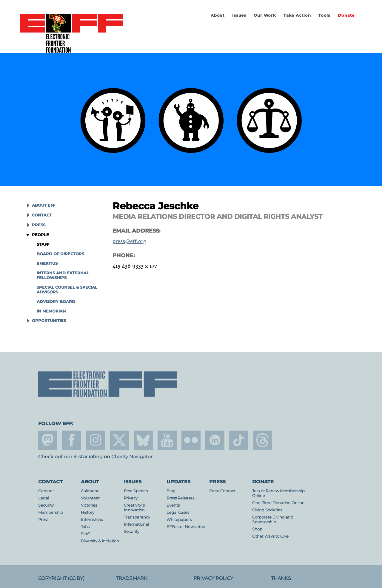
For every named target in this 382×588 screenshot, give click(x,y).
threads (263, 440)
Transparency (137, 517)
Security (46, 505)
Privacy (131, 498)
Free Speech (136, 491)
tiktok (239, 440)
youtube (167, 440)
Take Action (297, 15)
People (40, 235)
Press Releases (180, 498)
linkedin (215, 440)
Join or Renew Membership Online (278, 493)
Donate (346, 15)
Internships (92, 520)
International (136, 524)
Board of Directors (60, 254)
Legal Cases (178, 512)
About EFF (44, 205)
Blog (171, 491)
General (46, 491)
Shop (257, 529)
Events (173, 505)
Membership (51, 512)
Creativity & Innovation (135, 508)
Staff (43, 244)
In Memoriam (51, 311)
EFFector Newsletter (186, 527)
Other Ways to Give (270, 536)
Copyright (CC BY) (61, 578)
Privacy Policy (213, 578)
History (88, 512)
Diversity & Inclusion (100, 541)
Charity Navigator (132, 457)
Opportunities (49, 321)
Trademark (131, 578)
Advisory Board (56, 302)
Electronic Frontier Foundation (71, 34)
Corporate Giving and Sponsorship (273, 520)
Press (39, 225)
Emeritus (47, 263)
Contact (42, 215)
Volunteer (90, 498)
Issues (239, 15)
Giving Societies (267, 510)
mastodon (48, 440)
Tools (324, 15)
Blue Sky (143, 440)
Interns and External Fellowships (63, 275)
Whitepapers (179, 520)
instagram (95, 440)
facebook (72, 440)
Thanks (281, 578)
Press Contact (222, 491)
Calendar (90, 491)
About (218, 15)
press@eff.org (129, 241)
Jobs (85, 527)
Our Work (265, 15)
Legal (44, 498)
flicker (191, 440)
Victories (89, 505)
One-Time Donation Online (278, 503)
